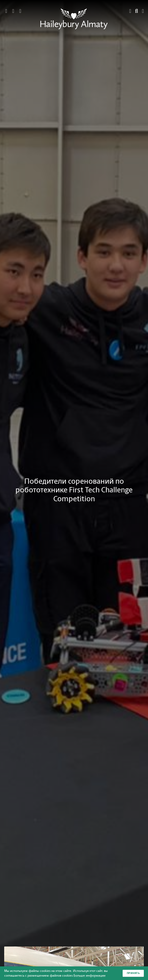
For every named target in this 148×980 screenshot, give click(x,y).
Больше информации (89, 976)
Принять (133, 973)
